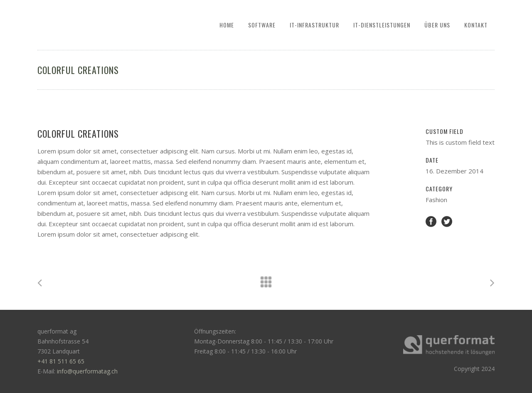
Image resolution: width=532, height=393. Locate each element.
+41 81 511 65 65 (61, 361)
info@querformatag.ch (87, 371)
